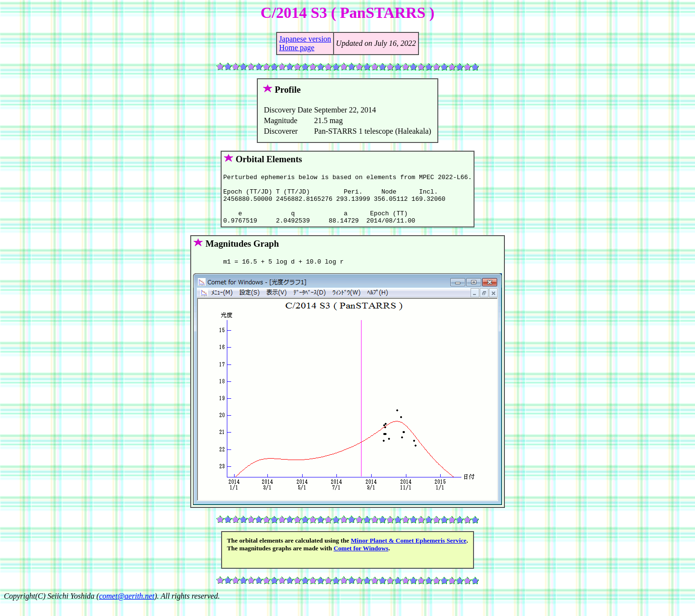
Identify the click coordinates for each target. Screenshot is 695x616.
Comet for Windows (361, 560)
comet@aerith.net (127, 608)
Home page (297, 48)
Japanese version (305, 39)
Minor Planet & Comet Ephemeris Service (409, 552)
